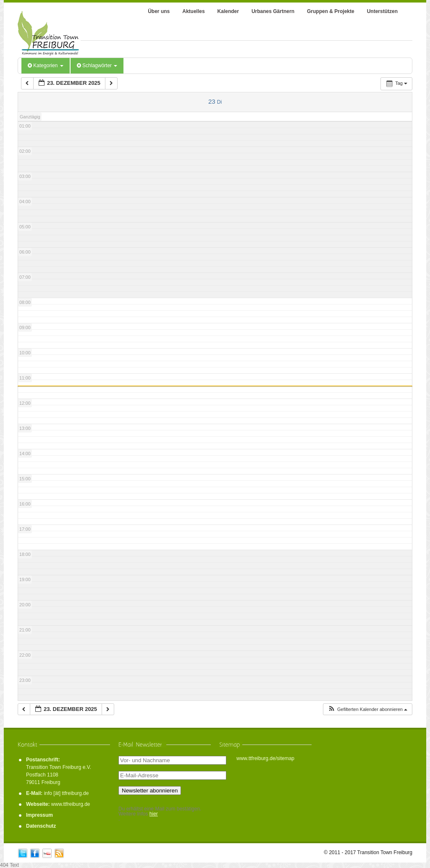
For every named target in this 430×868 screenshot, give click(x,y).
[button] (367, 709)
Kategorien (46, 66)
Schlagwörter (97, 66)
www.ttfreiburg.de (71, 804)
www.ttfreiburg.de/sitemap (265, 758)
